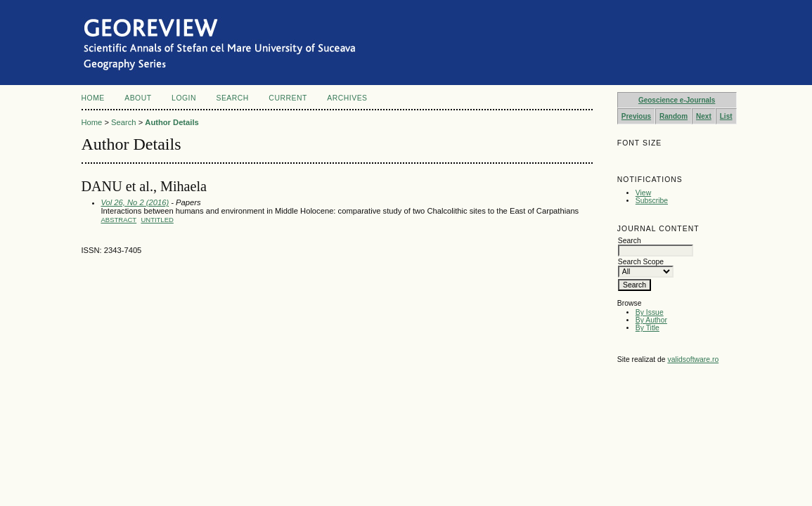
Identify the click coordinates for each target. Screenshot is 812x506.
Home (93, 98)
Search (232, 98)
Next (704, 116)
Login (184, 98)
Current (288, 98)
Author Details (172, 122)
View (643, 193)
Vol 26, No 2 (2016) (135, 202)
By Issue (650, 312)
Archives (347, 98)
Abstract (119, 220)
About (138, 98)
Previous (636, 116)
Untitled (157, 220)
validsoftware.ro (693, 359)
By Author (651, 320)
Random (674, 116)
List (726, 116)
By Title (647, 328)
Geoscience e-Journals (677, 100)
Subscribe (652, 201)
